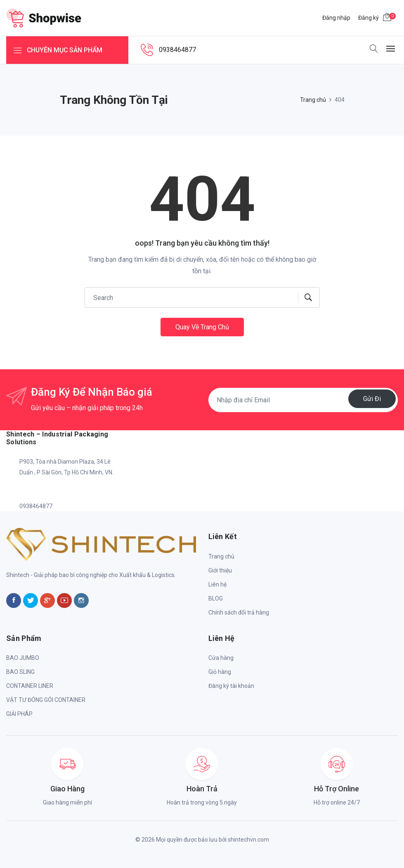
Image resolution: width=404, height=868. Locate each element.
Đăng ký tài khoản (231, 686)
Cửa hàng (221, 658)
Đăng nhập (336, 18)
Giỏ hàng (220, 672)
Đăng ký (369, 18)
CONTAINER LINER (30, 686)
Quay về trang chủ (202, 327)
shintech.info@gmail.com (53, 489)
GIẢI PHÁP (19, 714)
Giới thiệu (220, 570)
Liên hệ (217, 584)
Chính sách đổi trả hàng (239, 612)
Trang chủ (313, 100)
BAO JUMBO (23, 658)
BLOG (216, 598)
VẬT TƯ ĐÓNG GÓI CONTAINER (46, 700)
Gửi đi (372, 398)
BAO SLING (20, 672)
